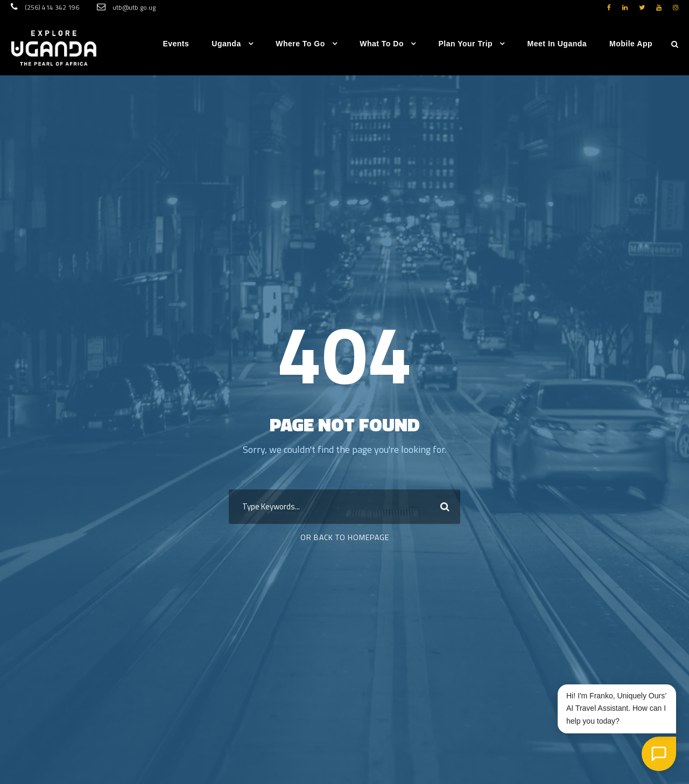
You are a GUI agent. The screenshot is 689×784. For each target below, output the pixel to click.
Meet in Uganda (557, 44)
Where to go (300, 44)
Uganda (226, 44)
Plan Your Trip (465, 44)
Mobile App (631, 44)
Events (176, 44)
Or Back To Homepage (345, 537)
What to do (382, 44)
